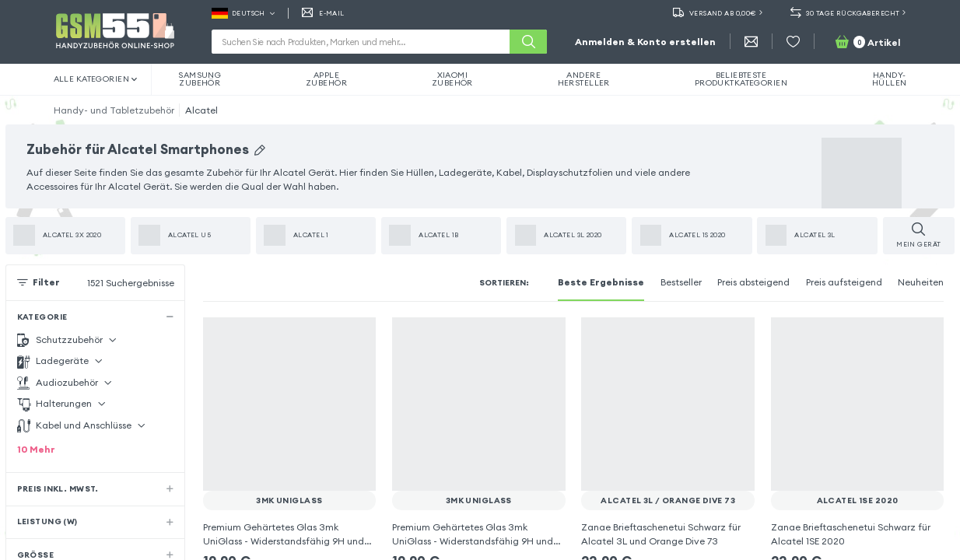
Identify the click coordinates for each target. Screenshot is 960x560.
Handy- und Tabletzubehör (114, 110)
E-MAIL (323, 13)
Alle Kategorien (96, 79)
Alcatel (201, 110)
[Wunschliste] (793, 42)
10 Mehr (36, 449)
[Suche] (528, 42)
